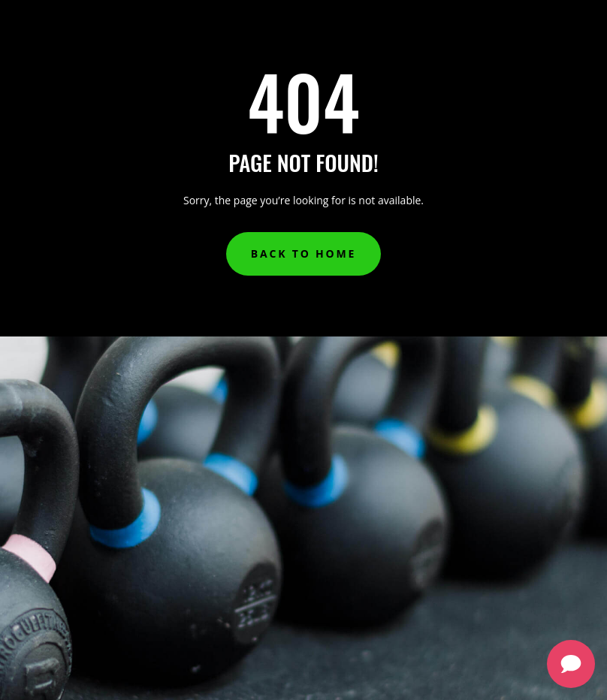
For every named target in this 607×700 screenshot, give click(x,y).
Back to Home (303, 253)
